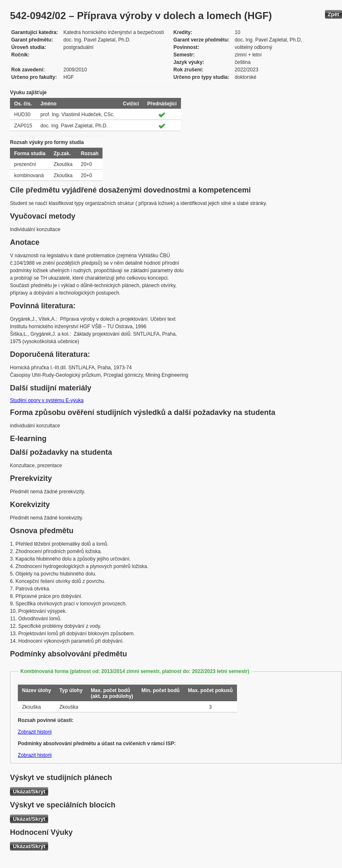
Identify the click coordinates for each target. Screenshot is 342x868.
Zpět (333, 14)
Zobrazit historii (35, 732)
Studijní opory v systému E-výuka (47, 400)
